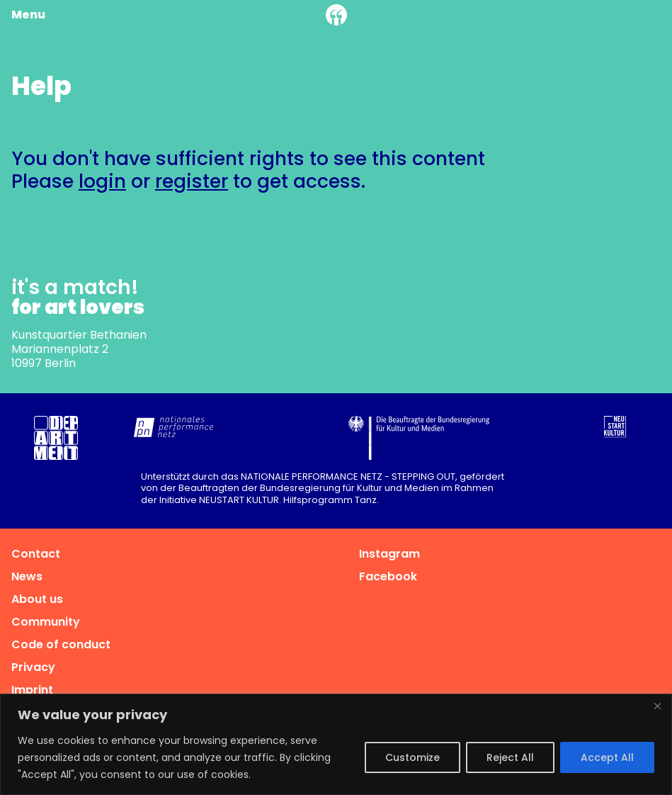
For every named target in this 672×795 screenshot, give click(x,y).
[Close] (657, 706)
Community (46, 622)
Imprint (32, 690)
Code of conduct (61, 644)
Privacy (33, 667)
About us (37, 599)
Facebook (388, 576)
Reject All (510, 757)
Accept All (607, 757)
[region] (336, 744)
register (192, 181)
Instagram (389, 554)
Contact (36, 554)
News (27, 576)
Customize (412, 757)
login (102, 181)
